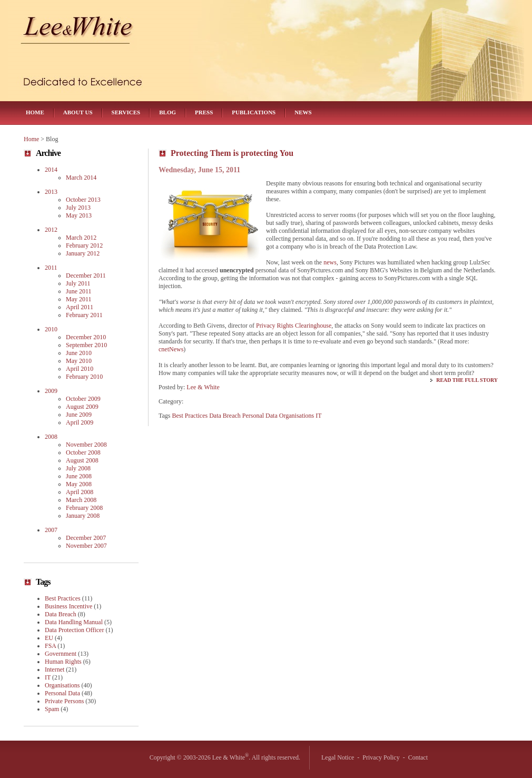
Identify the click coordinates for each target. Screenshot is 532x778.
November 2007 (86, 546)
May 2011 (79, 299)
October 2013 (83, 200)
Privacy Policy (381, 757)
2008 (51, 437)
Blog (168, 112)
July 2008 (78, 468)
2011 (51, 268)
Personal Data (260, 416)
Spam (52, 709)
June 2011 (79, 291)
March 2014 (81, 178)
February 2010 (84, 377)
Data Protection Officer (74, 630)
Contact (418, 757)
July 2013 (78, 208)
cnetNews (171, 349)
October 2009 (83, 399)
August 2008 (82, 460)
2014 (51, 170)
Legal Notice (338, 757)
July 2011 (78, 283)
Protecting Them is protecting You (232, 153)
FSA (50, 646)
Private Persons (64, 701)
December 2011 (86, 275)
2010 (51, 329)
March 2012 (81, 238)
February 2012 (84, 245)
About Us (78, 112)
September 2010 (86, 345)
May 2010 (79, 361)
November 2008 (86, 445)
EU (49, 638)
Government (61, 654)
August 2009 (82, 407)
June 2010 (79, 353)
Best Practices (190, 416)
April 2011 (80, 307)
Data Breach (225, 416)
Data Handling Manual (74, 622)
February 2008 (84, 508)
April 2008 (80, 492)
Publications (254, 112)
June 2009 (79, 415)
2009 (51, 391)
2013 (51, 192)
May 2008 (79, 484)
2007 (51, 530)
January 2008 (83, 516)
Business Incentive (68, 606)
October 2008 (83, 452)
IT (318, 416)
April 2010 (80, 369)
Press (204, 112)
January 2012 (83, 253)
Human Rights (63, 662)
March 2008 (81, 500)
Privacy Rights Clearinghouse (294, 326)
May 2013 (79, 215)
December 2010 (86, 337)
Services (126, 112)
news (330, 262)
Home (35, 112)
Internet (55, 669)
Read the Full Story (467, 380)
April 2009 (80, 422)
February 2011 (84, 315)
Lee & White (203, 387)
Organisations (297, 416)
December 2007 (86, 538)
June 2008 (79, 476)
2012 (51, 230)
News (303, 112)
